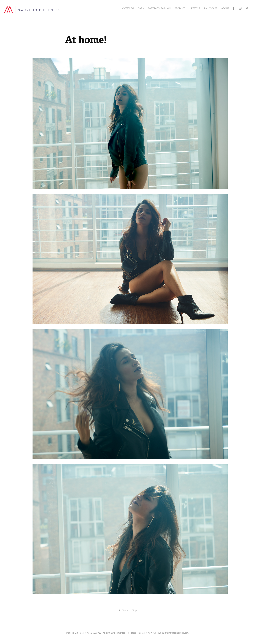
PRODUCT (180, 8)
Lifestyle (195, 8)
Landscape (211, 8)
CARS (141, 8)
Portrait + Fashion (159, 8)
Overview (128, 8)
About (225, 8)
